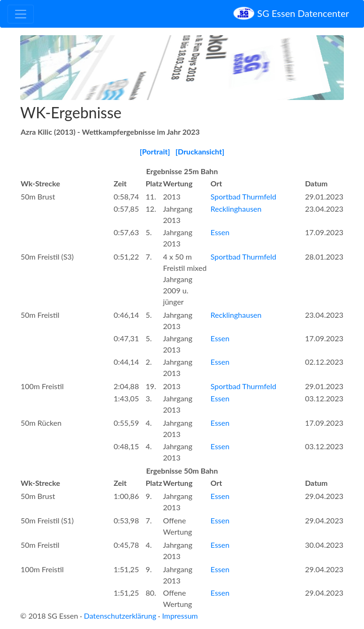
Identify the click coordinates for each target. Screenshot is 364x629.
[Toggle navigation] (21, 14)
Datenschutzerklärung (120, 616)
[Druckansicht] (200, 151)
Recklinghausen (236, 209)
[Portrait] (155, 151)
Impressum (180, 616)
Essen (220, 232)
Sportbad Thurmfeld (243, 196)
